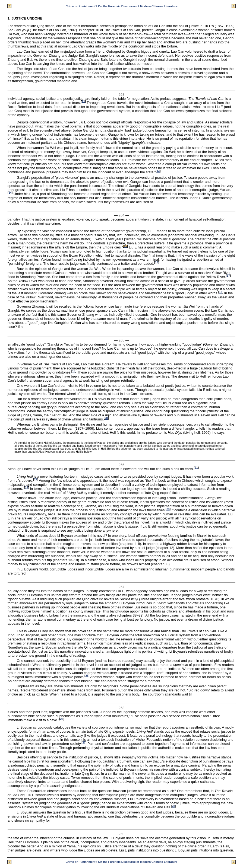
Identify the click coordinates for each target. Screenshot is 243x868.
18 (221, 292)
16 (157, 262)
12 (83, 101)
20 (106, 418)
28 (173, 806)
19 (74, 371)
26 (62, 719)
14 (10, 192)
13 (158, 171)
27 (84, 743)
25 (87, 676)
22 (36, 479)
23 (26, 488)
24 (168, 509)
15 (125, 246)
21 (196, 468)
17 (228, 276)
